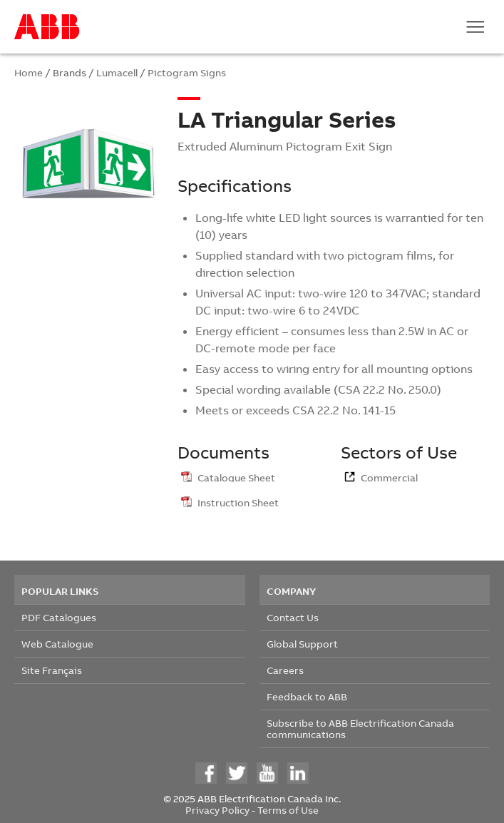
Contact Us (293, 617)
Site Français (52, 670)
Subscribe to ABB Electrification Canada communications (360, 729)
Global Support (302, 644)
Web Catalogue (57, 644)
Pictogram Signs (187, 72)
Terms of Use (288, 810)
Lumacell (117, 72)
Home (29, 72)
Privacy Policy (217, 810)
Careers (285, 670)
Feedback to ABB (307, 696)
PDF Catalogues (59, 617)
